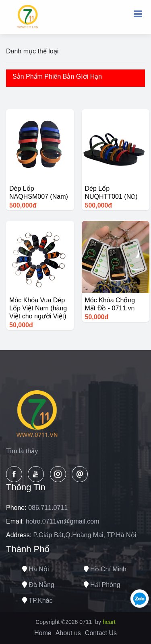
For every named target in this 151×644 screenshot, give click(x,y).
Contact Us (101, 633)
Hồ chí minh (105, 569)
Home (43, 633)
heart (109, 622)
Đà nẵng (38, 585)
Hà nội (35, 569)
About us (68, 633)
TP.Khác (37, 600)
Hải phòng (102, 585)
